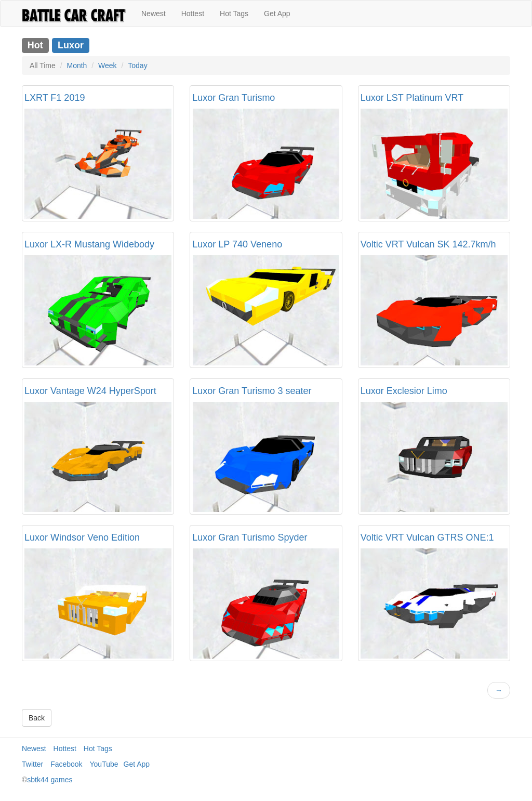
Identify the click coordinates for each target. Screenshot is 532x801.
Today (137, 65)
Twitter (32, 764)
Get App (277, 14)
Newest (154, 14)
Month (77, 65)
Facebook (66, 764)
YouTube (104, 764)
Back (37, 718)
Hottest (193, 14)
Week (108, 65)
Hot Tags (234, 14)
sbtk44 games (50, 780)
